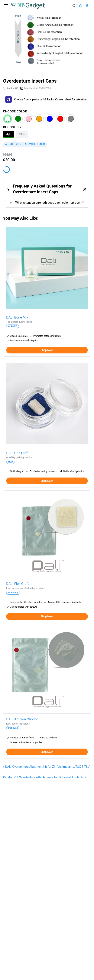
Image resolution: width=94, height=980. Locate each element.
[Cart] (82, 6)
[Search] (74, 6)
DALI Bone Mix (17, 317)
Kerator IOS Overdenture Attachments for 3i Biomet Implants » (44, 777)
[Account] (88, 6)
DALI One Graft (17, 453)
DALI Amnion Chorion (22, 719)
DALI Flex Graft (18, 584)
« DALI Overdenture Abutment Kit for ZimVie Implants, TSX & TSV (46, 767)
